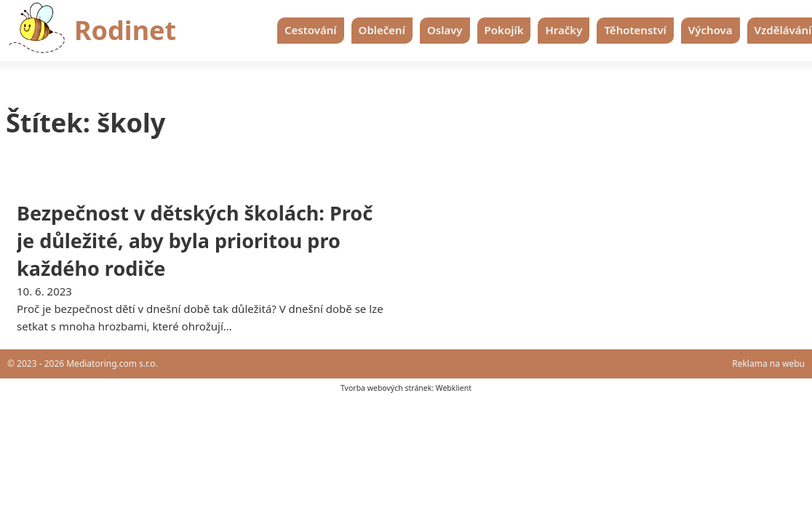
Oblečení (382, 30)
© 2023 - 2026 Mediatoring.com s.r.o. (83, 364)
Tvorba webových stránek (386, 388)
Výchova (710, 30)
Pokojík (504, 30)
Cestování (311, 30)
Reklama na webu (768, 364)
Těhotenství (635, 30)
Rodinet (125, 30)
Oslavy (445, 30)
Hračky (564, 30)
